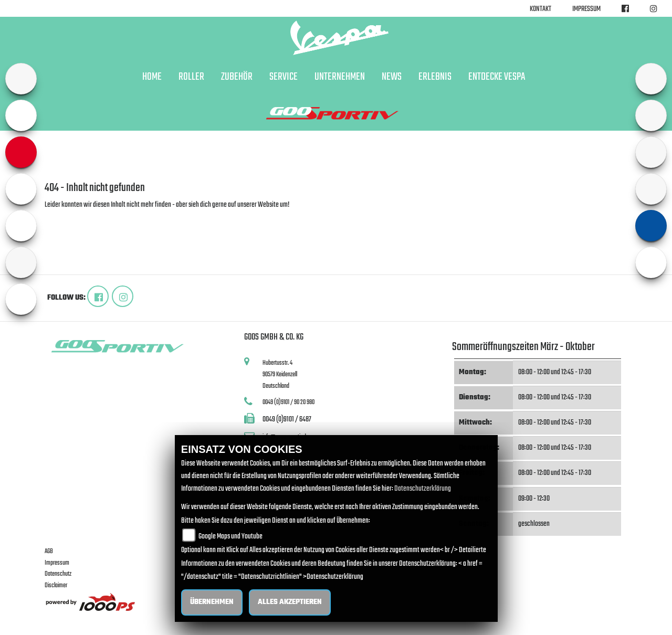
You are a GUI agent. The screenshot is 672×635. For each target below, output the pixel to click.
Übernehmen (212, 602)
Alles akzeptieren (290, 602)
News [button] (392, 77)
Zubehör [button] (237, 77)
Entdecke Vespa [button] (497, 77)
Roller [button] (191, 77)
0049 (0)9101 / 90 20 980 (288, 402)
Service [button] (283, 77)
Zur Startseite (62, 218)
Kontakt (540, 9)
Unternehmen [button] (340, 77)
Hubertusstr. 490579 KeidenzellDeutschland (280, 374)
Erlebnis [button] (435, 77)
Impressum (586, 9)
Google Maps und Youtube (230, 537)
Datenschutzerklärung (423, 489)
